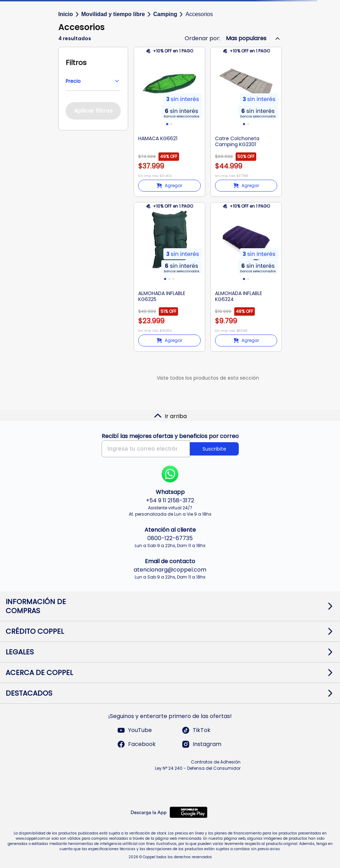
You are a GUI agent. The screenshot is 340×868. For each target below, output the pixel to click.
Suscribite (214, 449)
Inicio (66, 14)
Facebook (136, 744)
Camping (165, 14)
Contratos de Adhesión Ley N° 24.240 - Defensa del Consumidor (198, 765)
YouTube (134, 730)
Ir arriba (170, 416)
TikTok (196, 730)
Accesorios (199, 14)
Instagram (201, 744)
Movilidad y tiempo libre (113, 14)
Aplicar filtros (93, 111)
